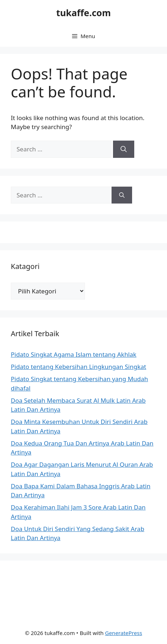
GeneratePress (124, 633)
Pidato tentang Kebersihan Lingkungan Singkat (78, 367)
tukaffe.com (83, 13)
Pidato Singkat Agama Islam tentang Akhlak (74, 354)
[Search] (124, 149)
